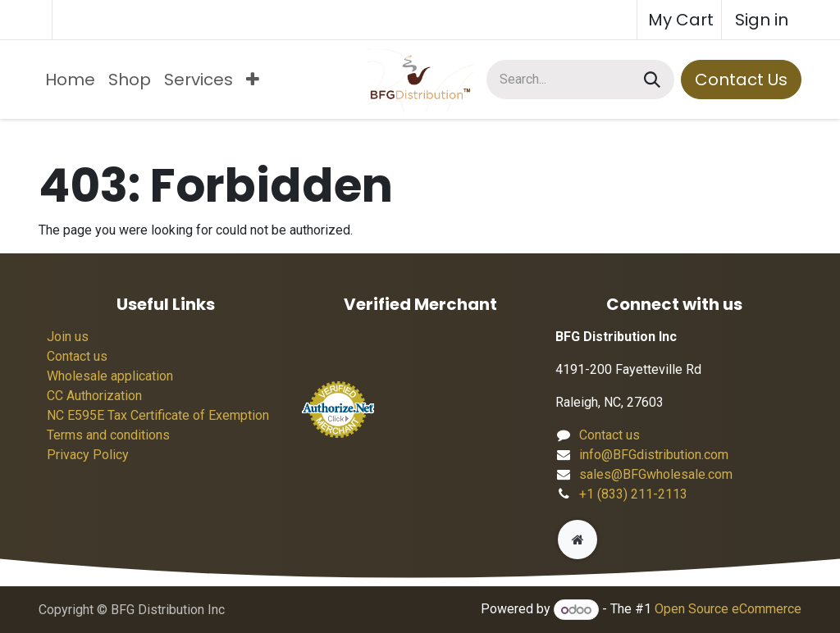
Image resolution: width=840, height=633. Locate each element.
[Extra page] (577, 540)
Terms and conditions (108, 435)
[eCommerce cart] (679, 20)
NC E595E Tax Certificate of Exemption (158, 415)
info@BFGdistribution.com (654, 455)
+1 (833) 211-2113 (633, 494)
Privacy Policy (88, 455)
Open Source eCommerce (728, 610)
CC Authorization (94, 396)
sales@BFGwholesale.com (656, 474)
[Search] (652, 80)
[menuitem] (70, 80)
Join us (68, 337)
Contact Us (741, 80)
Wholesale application (110, 376)
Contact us (77, 356)
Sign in (762, 20)
